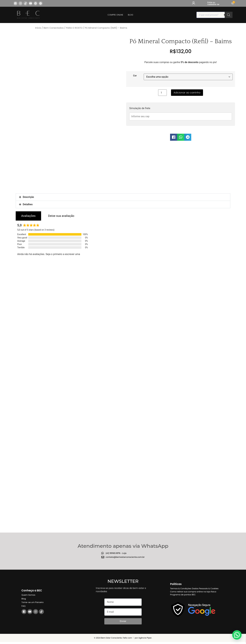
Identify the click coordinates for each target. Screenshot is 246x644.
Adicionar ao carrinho (187, 93)
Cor (135, 76)
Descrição (28, 196)
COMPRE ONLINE (115, 15)
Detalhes (28, 203)
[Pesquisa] (229, 15)
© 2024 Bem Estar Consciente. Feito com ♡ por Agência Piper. (123, 637)
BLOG (131, 15)
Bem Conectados (54, 28)
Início (38, 28)
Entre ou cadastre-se (213, 3)
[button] (174, 137)
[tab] (28, 215)
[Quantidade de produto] (162, 93)
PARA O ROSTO (74, 28)
